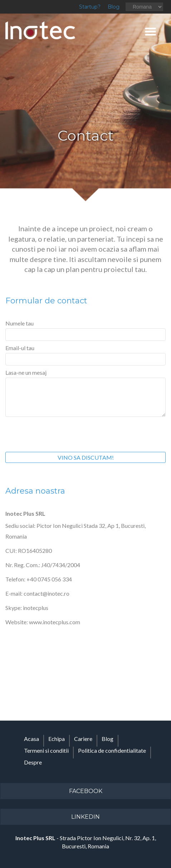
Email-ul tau (20, 348)
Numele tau (19, 323)
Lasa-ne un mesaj (26, 372)
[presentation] (60, 433)
